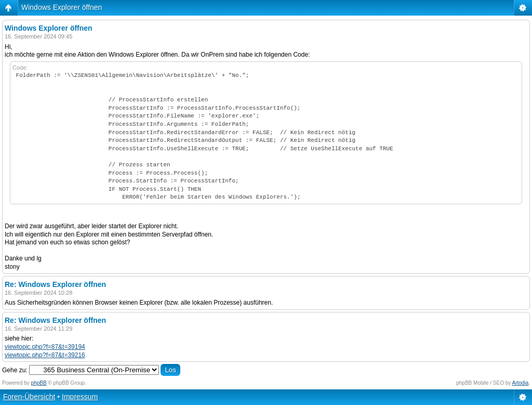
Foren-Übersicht (29, 397)
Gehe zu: (15, 370)
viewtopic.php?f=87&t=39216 (45, 355)
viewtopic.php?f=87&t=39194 (45, 347)
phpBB (39, 383)
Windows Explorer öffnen (62, 7)
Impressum (80, 397)
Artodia (521, 383)
